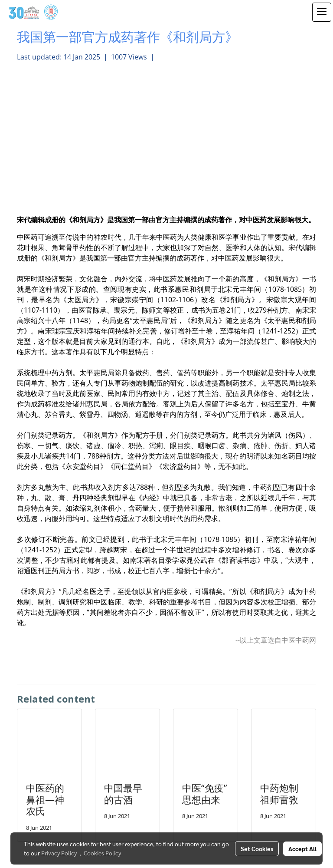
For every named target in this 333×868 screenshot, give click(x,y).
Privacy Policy (59, 853)
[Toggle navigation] (322, 12)
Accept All (302, 848)
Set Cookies (257, 848)
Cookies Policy (102, 853)
